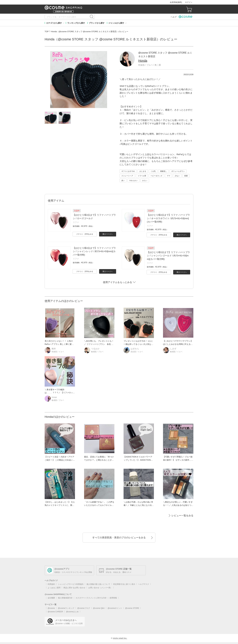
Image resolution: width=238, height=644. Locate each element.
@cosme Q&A (99, 608)
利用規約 (51, 584)
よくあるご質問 (54, 588)
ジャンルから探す (116, 23)
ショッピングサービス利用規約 (71, 584)
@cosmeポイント (115, 608)
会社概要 (51, 598)
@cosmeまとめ (72, 612)
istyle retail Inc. (120, 638)
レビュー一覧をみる (182, 516)
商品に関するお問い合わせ (74, 588)
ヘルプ (174, 17)
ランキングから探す (76, 23)
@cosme (51, 608)
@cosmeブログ (84, 608)
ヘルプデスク (144, 584)
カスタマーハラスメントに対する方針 (91, 598)
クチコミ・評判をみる (85, 234)
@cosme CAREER (55, 612)
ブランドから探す (97, 23)
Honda (143, 61)
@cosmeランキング (66, 608)
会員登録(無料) (176, 2)
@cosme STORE (132, 608)
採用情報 (113, 598)
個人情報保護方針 (65, 598)
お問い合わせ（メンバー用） (100, 588)
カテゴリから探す (54, 23)
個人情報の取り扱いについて (98, 584)
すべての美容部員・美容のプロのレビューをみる (119, 538)
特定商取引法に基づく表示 (124, 584)
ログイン (189, 2)
